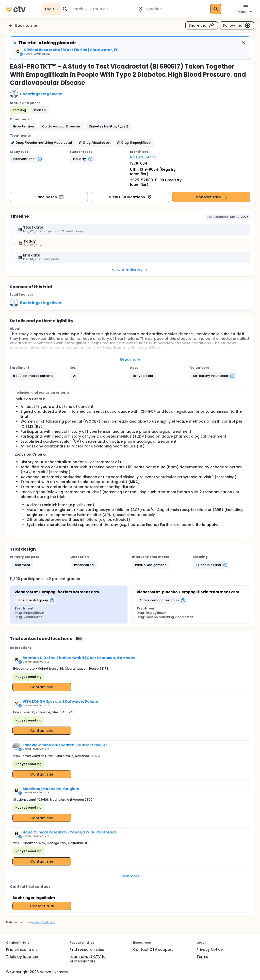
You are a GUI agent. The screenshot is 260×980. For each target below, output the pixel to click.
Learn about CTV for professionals (88, 959)
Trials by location (22, 957)
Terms (202, 957)
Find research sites (87, 950)
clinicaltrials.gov (43, 922)
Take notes (49, 197)
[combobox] (100, 9)
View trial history (130, 270)
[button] (23, 126)
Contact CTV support (153, 950)
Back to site (23, 25)
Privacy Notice (210, 950)
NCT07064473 (143, 157)
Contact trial (212, 197)
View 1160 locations (131, 197)
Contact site (42, 687)
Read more (130, 359)
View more (130, 876)
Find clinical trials (22, 950)
